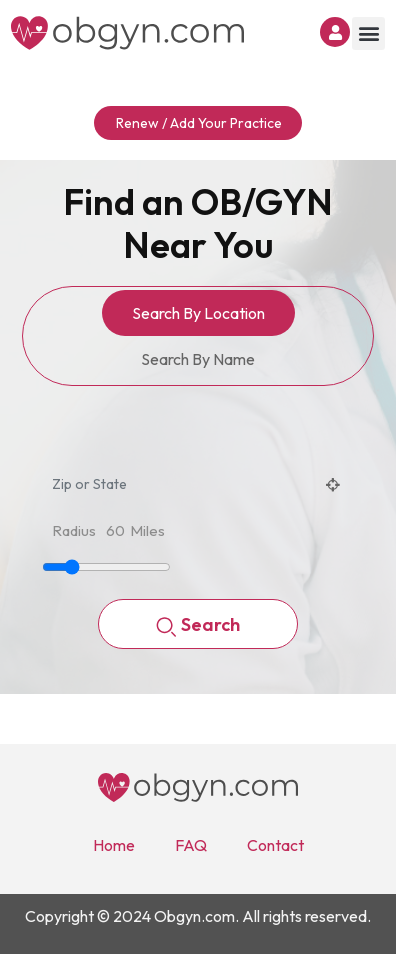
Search (198, 626)
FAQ (191, 845)
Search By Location (198, 313)
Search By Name (198, 359)
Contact (275, 845)
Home (114, 845)
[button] (368, 33)
